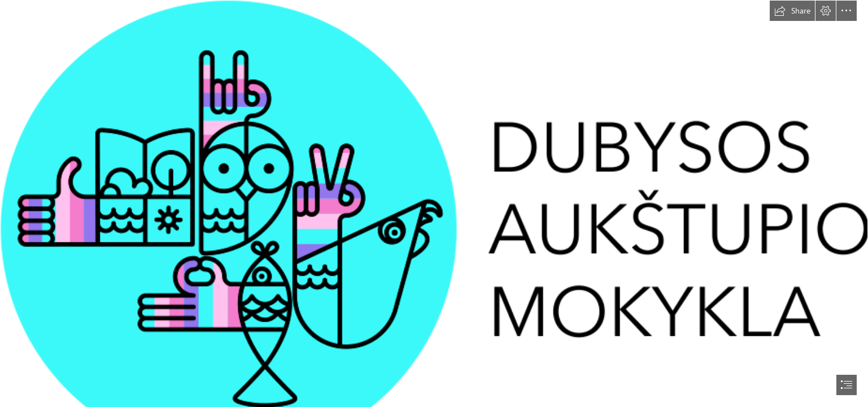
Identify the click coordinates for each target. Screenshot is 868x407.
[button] (792, 11)
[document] (434, 203)
